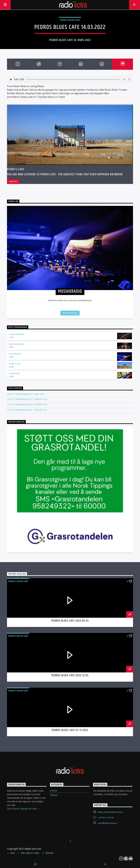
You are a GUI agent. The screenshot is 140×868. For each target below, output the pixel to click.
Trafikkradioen (16, 334)
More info (13, 182)
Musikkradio (15, 354)
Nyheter (54, 795)
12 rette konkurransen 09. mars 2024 (26, 394)
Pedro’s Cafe (16, 169)
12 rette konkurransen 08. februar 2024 (27, 405)
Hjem (12, 853)
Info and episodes (70, 313)
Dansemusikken (16, 344)
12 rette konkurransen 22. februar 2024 (27, 399)
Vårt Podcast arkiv (30, 853)
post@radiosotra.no (108, 823)
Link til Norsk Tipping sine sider (23, 809)
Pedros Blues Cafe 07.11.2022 (70, 730)
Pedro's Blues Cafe (70, 20)
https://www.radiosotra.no (111, 812)
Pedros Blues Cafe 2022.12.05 (70, 675)
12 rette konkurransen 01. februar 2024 (27, 410)
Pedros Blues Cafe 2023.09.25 (70, 621)
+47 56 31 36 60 (106, 818)
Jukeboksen (14, 374)
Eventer (54, 791)
